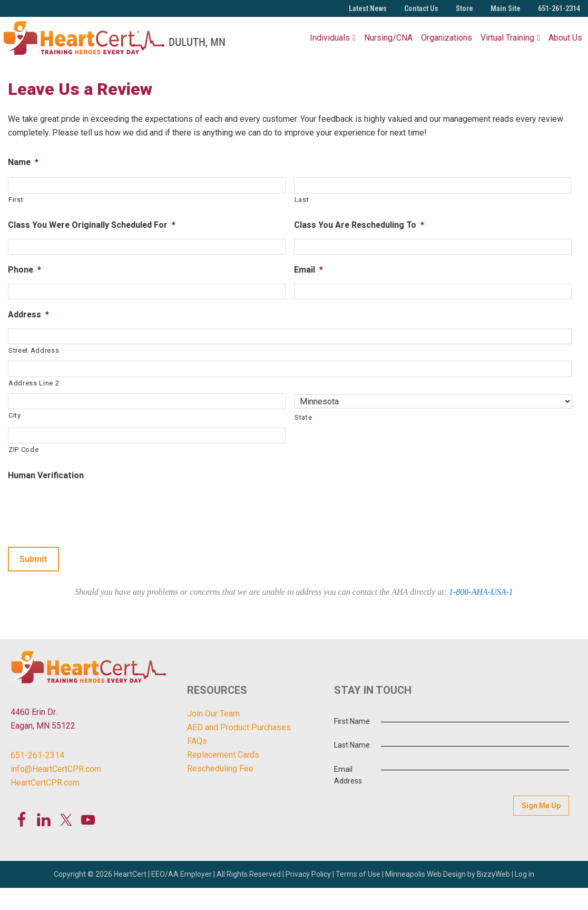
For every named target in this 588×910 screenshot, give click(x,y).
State (303, 417)
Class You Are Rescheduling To (359, 225)
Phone (24, 269)
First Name (352, 721)
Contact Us (421, 8)
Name (23, 162)
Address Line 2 (34, 383)
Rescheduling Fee (220, 768)
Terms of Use (358, 874)
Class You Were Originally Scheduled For (92, 225)
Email (308, 269)
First (16, 200)
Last (302, 200)
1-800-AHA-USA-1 (481, 592)
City (15, 415)
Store (464, 8)
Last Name (352, 745)
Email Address (348, 775)
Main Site (506, 8)
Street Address (34, 350)
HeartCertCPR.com (45, 783)
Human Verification (46, 475)
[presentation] (88, 509)
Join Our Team (213, 714)
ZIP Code (23, 449)
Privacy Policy (308, 874)
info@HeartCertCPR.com (56, 769)
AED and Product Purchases (239, 727)
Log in (525, 874)
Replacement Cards (223, 755)
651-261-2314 (559, 8)
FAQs (197, 741)
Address (28, 314)
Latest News (368, 8)
